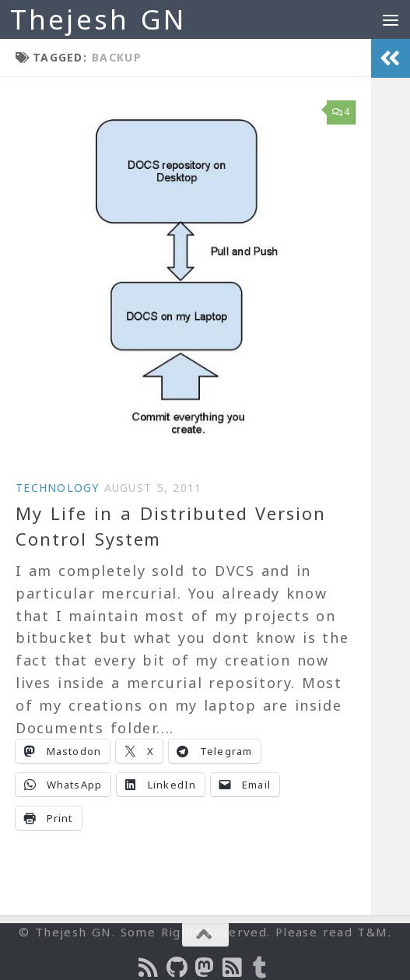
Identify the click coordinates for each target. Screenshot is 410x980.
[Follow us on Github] (177, 968)
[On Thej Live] (261, 968)
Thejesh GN (98, 19)
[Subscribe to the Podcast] (149, 968)
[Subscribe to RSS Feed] (233, 968)
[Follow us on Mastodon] (205, 968)
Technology (58, 488)
